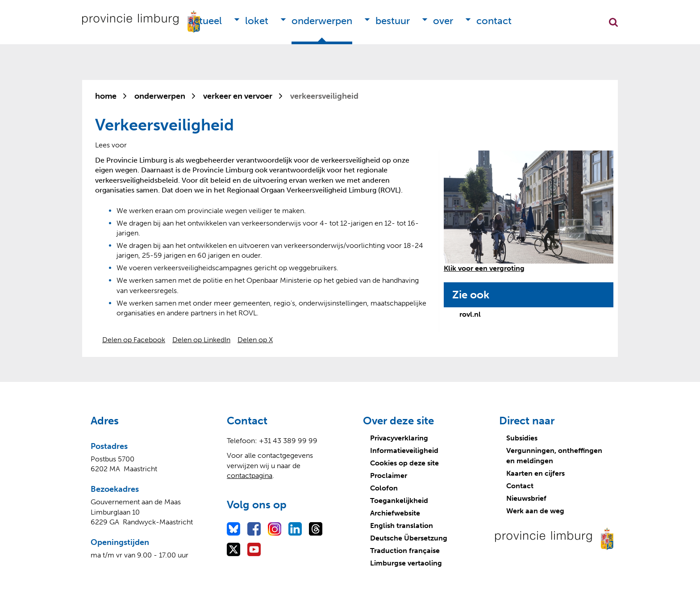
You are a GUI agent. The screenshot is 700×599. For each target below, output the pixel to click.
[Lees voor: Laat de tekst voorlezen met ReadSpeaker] (111, 145)
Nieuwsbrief (526, 498)
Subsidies (522, 438)
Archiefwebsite (395, 513)
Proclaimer (389, 475)
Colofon (384, 488)
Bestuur (393, 21)
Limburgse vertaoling (406, 563)
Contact (494, 21)
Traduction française (405, 551)
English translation (402, 526)
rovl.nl (470, 314)
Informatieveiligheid (404, 450)
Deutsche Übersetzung (409, 538)
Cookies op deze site (404, 463)
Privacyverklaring (399, 438)
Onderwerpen (322, 21)
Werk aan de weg (535, 511)
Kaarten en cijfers (535, 473)
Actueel (205, 21)
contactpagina (250, 475)
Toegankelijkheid (399, 501)
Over (443, 21)
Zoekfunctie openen (613, 22)
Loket (257, 21)
